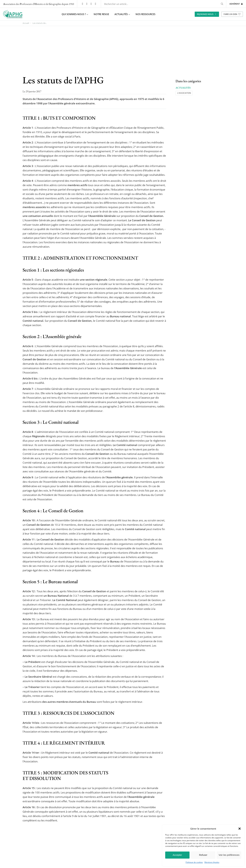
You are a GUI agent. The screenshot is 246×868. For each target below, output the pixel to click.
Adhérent (236, 4)
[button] (240, 829)
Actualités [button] (122, 14)
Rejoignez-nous (207, 14)
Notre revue (101, 14)
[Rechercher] (221, 4)
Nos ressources (145, 14)
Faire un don (232, 14)
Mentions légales (212, 862)
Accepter (177, 855)
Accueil (26, 23)
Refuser (203, 855)
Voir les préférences (229, 855)
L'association (184, 93)
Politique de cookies (194, 862)
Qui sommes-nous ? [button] (75, 14)
